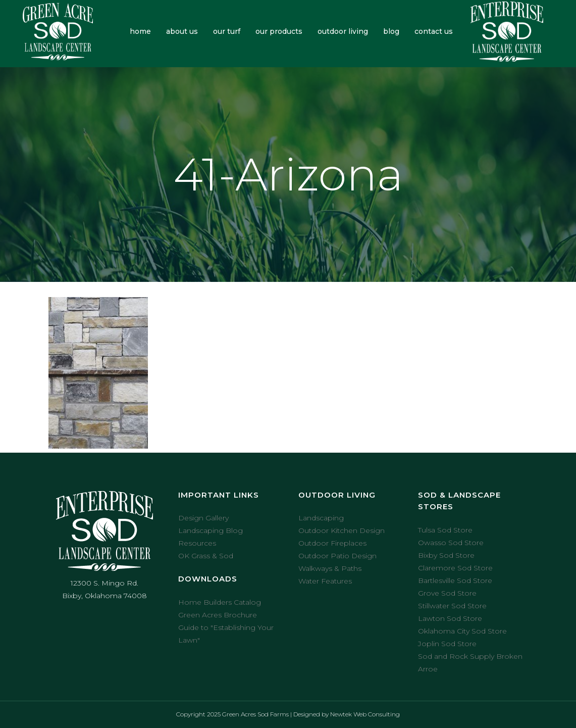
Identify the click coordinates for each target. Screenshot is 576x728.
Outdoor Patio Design (337, 556)
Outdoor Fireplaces (332, 543)
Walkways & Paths (330, 568)
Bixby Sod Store (446, 555)
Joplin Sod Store (447, 644)
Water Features (325, 581)
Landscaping (321, 518)
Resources (197, 543)
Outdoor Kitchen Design (342, 530)
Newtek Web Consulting (365, 714)
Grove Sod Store (447, 593)
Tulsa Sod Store (445, 530)
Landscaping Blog (211, 530)
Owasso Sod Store (451, 543)
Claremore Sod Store (455, 568)
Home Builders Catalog (220, 602)
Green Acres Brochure (218, 615)
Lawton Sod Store (450, 618)
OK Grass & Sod (206, 556)
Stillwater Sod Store (452, 606)
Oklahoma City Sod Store (462, 631)
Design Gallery (203, 518)
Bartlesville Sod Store (455, 580)
